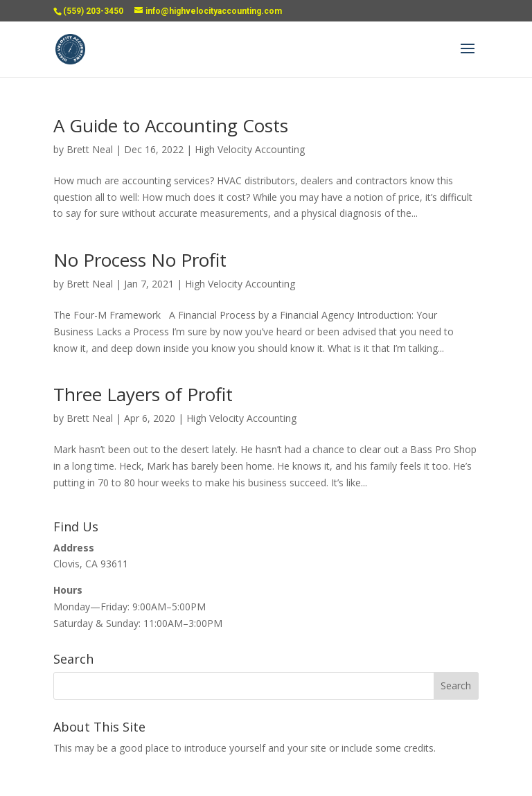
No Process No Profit (140, 260)
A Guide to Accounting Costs (171, 125)
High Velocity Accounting (250, 149)
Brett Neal (90, 149)
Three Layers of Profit (143, 394)
